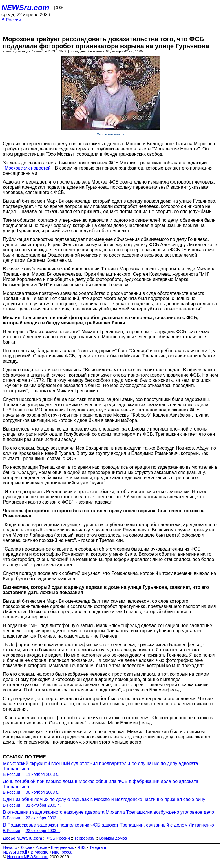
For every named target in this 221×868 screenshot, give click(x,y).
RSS (82, 847)
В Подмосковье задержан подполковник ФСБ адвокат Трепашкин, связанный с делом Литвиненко (108, 825)
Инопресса (62, 852)
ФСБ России (58, 838)
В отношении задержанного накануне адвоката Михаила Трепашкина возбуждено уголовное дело (108, 812)
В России (11, 20)
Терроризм (84, 838)
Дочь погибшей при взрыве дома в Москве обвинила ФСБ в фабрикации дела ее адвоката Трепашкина (101, 784)
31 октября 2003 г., (43, 805)
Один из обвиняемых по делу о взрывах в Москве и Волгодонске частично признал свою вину (104, 799)
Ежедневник (62, 847)
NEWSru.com (25, 8)
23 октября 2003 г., (43, 818)
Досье (26, 847)
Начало (10, 847)
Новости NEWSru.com (28, 857)
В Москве (40, 852)
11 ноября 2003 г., (43, 774)
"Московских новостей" (28, 168)
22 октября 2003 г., (43, 831)
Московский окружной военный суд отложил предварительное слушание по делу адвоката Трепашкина (101, 766)
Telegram (98, 847)
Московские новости (110, 134)
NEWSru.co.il (15, 852)
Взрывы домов (113, 838)
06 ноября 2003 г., (43, 792)
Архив (42, 847)
